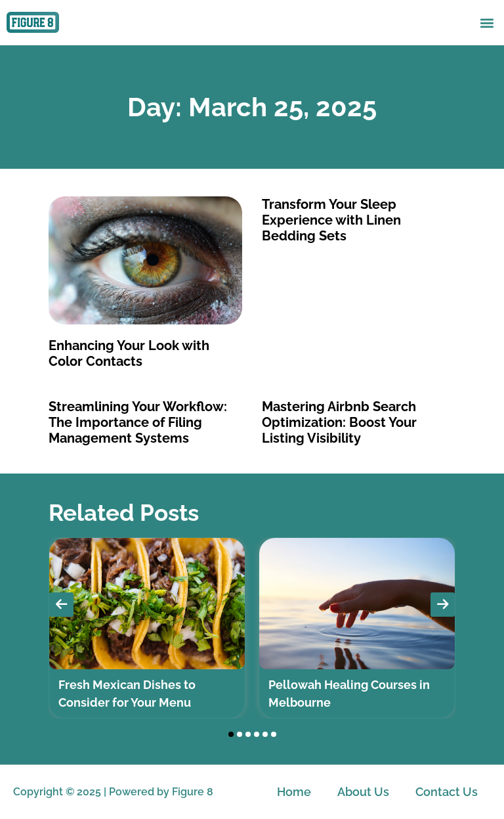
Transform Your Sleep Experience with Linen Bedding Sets (331, 220)
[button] (487, 23)
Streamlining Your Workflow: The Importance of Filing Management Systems (138, 422)
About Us (363, 792)
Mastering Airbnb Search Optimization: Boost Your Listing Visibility (339, 422)
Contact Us (447, 792)
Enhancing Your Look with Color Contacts (129, 353)
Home (294, 792)
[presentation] (61, 605)
